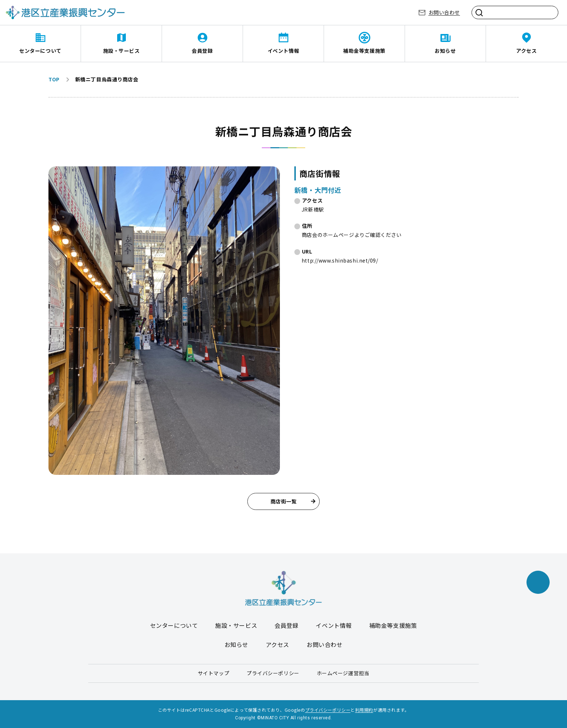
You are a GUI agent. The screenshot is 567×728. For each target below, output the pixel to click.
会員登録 (202, 51)
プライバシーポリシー (273, 673)
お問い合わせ (444, 12)
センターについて (40, 51)
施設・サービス (121, 51)
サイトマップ (214, 673)
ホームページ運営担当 (343, 673)
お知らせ (445, 51)
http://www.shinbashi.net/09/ (340, 260)
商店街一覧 (293, 501)
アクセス (526, 51)
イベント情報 (283, 51)
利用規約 (364, 710)
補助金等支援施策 (364, 51)
